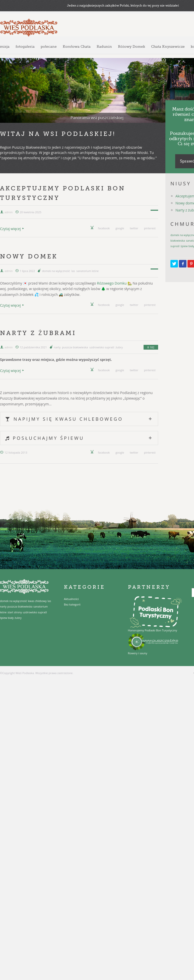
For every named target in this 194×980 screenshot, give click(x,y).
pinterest (150, 228)
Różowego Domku (112, 283)
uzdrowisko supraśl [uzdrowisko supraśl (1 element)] (35, 612)
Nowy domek (29, 256)
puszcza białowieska (75, 347)
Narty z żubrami (38, 333)
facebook (104, 228)
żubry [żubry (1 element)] (18, 618)
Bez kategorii (72, 604)
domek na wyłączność (56, 271)
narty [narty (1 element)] (3, 607)
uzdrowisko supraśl (102, 347)
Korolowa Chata (77, 46)
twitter (134, 228)
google (120, 228)
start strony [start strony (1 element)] (15, 612)
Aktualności (71, 599)
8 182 (151, 347)
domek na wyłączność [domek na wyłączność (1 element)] (14, 601)
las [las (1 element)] (49, 601)
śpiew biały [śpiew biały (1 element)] (7, 618)
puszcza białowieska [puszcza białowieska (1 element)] (20, 607)
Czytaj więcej (10, 229)
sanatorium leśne (87, 271)
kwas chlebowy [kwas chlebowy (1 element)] (37, 601)
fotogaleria (25, 46)
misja (5, 46)
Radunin (104, 46)
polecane (49, 46)
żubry (119, 347)
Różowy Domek (132, 46)
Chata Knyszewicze (168, 46)
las (73, 271)
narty (57, 347)
